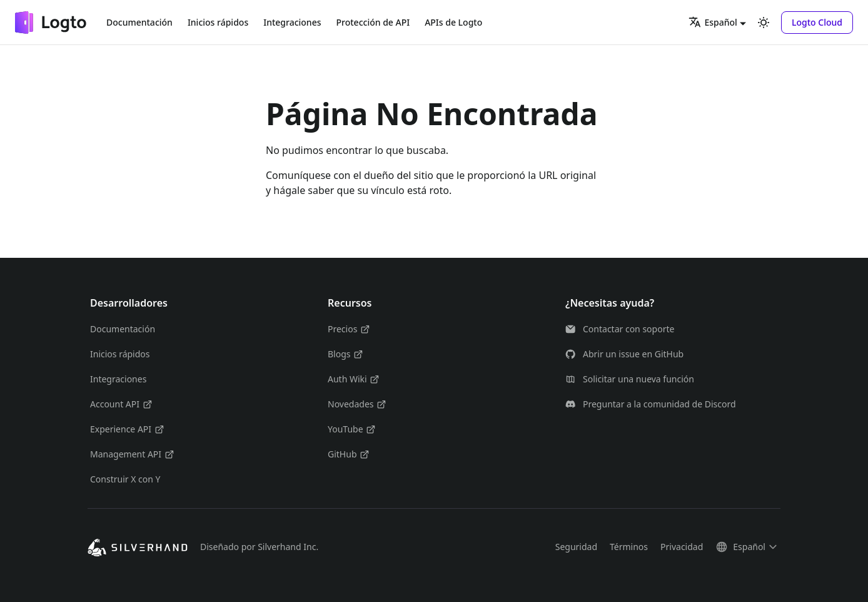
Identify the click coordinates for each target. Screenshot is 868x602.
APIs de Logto (453, 22)
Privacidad (682, 547)
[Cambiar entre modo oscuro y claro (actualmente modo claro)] (764, 23)
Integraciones (292, 22)
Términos (629, 547)
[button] (817, 23)
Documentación (139, 22)
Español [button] (713, 22)
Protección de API (373, 22)
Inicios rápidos (218, 22)
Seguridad (576, 547)
